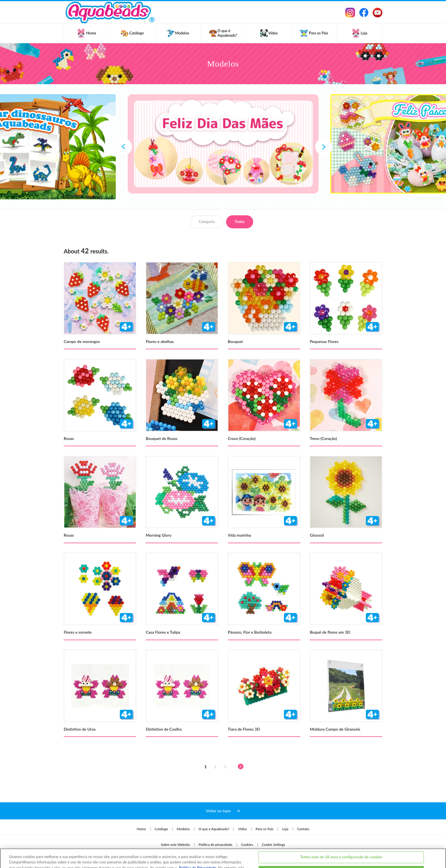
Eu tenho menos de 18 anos (341, 852)
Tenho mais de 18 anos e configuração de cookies (341, 837)
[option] (223, 144)
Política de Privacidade (198, 848)
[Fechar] (437, 851)
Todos (239, 222)
